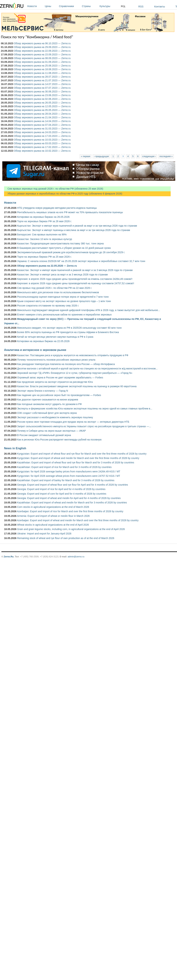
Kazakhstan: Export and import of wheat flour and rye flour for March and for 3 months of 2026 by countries (76, 462)
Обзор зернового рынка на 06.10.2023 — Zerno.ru (42, 43)
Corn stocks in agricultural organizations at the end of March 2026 (53, 507)
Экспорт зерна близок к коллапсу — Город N (43, 391)
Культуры (109, 6)
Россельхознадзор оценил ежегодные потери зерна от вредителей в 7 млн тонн (63, 297)
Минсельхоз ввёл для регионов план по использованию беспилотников (58, 292)
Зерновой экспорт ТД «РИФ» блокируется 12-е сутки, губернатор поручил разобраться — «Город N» (75, 373)
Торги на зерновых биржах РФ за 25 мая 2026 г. (44, 257)
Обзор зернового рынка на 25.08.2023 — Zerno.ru (42, 66)
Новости (35, 6)
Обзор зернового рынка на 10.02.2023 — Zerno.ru (42, 151)
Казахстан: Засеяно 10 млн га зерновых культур (45, 239)
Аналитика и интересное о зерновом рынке (35, 350)
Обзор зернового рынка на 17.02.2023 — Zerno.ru (42, 147)
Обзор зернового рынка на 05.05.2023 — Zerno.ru (42, 110)
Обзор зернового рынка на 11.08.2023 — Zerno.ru (42, 73)
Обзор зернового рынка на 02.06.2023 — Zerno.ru (42, 99)
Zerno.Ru (9, 557)
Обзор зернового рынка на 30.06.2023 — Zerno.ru (42, 92)
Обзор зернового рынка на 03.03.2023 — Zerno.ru (42, 143)
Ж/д (123, 6)
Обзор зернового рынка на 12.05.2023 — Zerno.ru (42, 106)
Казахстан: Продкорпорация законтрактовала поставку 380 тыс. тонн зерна (60, 244)
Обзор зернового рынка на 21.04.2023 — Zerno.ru (42, 117)
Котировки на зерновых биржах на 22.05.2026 (43, 341)
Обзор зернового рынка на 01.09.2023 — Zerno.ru (42, 62)
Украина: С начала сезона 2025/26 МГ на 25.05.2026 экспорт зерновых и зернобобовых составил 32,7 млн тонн (81, 261)
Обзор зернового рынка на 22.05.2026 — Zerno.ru (47, 266)
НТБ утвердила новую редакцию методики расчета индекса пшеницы (57, 208)
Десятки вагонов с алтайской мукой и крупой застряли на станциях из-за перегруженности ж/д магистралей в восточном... (87, 369)
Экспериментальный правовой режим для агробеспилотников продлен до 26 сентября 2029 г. (71, 252)
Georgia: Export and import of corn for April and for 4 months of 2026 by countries (62, 494)
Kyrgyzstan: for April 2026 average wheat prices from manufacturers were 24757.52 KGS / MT (69, 476)
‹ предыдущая (101, 156)
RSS (141, 7)
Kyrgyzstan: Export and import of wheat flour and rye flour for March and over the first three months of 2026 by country (82, 454)
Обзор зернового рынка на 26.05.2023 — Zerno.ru (42, 103)
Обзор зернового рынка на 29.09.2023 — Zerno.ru (42, 47)
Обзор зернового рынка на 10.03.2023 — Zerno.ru (42, 140)
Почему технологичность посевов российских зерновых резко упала (56, 360)
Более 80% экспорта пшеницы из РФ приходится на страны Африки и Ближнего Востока (68, 332)
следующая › (149, 156)
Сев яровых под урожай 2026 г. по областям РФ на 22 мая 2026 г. (55, 288)
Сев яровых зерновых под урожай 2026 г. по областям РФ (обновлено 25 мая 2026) (54, 189)
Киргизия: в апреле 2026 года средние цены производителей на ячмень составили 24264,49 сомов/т (75, 279)
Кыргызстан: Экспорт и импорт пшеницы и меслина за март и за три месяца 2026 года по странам (74, 230)
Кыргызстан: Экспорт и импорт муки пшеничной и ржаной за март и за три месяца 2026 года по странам (77, 226)
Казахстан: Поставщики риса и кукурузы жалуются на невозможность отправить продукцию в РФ (73, 355)
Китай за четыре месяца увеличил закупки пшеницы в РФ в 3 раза (55, 337)
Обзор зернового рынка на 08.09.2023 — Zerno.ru (42, 58)
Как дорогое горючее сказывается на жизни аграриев (48, 400)
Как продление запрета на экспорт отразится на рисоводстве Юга (55, 382)
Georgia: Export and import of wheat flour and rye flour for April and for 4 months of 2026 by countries (73, 485)
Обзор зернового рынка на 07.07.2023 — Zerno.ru (42, 88)
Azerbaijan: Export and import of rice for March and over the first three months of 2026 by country (70, 511)
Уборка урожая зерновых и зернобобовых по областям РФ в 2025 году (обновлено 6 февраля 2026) (63, 194)
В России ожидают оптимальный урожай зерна (44, 435)
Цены (51, 6)
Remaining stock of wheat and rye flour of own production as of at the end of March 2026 (66, 538)
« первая (85, 156)
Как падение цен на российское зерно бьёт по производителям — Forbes (59, 395)
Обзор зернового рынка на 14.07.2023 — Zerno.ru (42, 84)
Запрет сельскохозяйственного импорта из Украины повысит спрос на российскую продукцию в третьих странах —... (84, 426)
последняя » (166, 156)
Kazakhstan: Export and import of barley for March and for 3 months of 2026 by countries (66, 480)
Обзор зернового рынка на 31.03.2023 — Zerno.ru (42, 129)
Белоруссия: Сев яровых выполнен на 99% (42, 235)
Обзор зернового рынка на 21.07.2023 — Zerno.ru (42, 80)
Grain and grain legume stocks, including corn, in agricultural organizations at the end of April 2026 (71, 529)
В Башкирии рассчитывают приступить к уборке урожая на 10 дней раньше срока (64, 248)
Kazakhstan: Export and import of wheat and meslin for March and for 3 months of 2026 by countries (72, 503)
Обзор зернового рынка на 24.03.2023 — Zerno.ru (42, 132)
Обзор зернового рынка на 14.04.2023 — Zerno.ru (42, 121)
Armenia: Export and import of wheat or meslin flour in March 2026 (53, 516)
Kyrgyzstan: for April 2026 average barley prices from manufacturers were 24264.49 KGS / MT (69, 471)
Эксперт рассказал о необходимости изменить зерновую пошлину (55, 417)
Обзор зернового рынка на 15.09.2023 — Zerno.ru (42, 54)
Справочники (70, 6)
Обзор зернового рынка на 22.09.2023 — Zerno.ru (42, 51)
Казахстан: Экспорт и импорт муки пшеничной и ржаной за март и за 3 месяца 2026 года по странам (75, 270)
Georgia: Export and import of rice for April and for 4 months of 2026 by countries (61, 489)
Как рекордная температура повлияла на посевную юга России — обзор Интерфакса (66, 364)
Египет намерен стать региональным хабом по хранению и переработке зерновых (64, 315)
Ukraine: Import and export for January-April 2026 (44, 534)
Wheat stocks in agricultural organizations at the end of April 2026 (53, 525)
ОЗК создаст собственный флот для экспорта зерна (47, 413)
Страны (90, 6)
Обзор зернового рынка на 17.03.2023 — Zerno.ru (42, 136)
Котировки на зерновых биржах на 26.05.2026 (43, 217)
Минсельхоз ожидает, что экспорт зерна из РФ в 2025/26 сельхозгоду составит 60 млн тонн (69, 328)
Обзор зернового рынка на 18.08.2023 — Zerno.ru (42, 69)
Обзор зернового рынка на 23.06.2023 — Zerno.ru (42, 95)
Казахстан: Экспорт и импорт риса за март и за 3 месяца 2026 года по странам (62, 275)
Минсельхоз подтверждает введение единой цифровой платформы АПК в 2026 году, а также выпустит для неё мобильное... (89, 310)
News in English (15, 448)
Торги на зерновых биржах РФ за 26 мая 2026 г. (44, 221)
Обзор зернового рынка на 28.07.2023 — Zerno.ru (42, 77)
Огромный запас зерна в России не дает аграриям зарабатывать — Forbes (60, 378)
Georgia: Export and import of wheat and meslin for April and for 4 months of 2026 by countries (69, 498)
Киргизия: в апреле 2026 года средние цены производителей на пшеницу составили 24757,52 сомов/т (76, 283)
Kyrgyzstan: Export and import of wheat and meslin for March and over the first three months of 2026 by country (78, 458)
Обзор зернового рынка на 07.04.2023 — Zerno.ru (42, 125)
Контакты (160, 7)
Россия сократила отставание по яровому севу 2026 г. (48, 306)
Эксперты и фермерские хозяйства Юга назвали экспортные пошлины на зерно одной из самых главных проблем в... (85, 409)
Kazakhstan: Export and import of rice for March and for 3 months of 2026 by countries (64, 467)
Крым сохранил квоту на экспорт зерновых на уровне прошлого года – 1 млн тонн (64, 301)
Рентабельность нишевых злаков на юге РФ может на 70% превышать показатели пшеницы (70, 212)
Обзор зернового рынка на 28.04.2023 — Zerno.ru (42, 114)
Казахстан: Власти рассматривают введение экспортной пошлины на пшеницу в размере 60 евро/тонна (77, 386)
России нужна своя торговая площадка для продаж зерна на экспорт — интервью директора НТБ (73, 422)
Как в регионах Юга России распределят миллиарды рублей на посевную (59, 440)
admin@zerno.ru (76, 557)
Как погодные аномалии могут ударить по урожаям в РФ (49, 404)
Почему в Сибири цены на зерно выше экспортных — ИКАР (51, 431)
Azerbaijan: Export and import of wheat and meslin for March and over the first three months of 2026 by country (78, 520)
